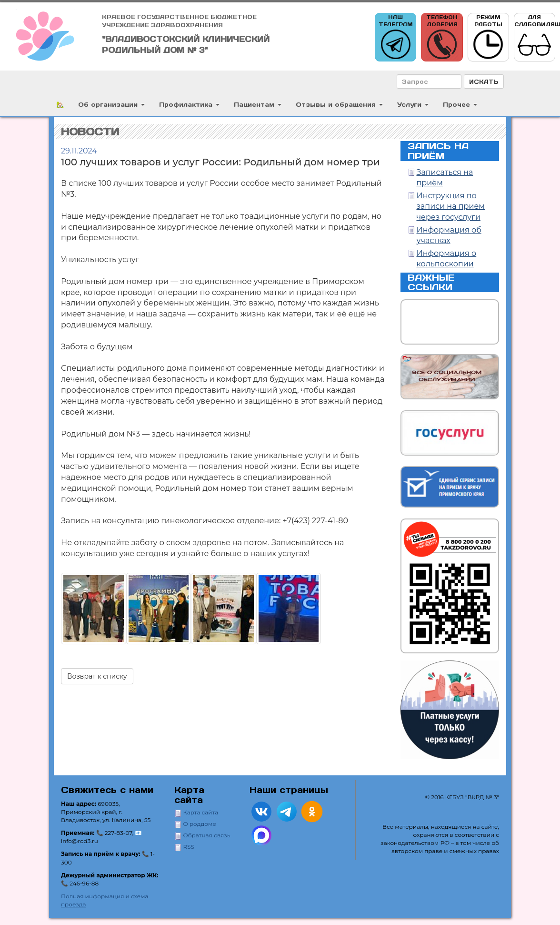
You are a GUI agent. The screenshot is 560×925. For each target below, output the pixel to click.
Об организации (111, 104)
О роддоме (200, 824)
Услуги (413, 104)
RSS (189, 847)
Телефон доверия (442, 37)
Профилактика (189, 104)
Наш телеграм (396, 37)
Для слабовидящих (535, 37)
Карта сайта (201, 812)
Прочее (460, 104)
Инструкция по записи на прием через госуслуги (451, 207)
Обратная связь (207, 835)
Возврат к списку (97, 676)
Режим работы (488, 37)
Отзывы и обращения (339, 104)
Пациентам (258, 104)
